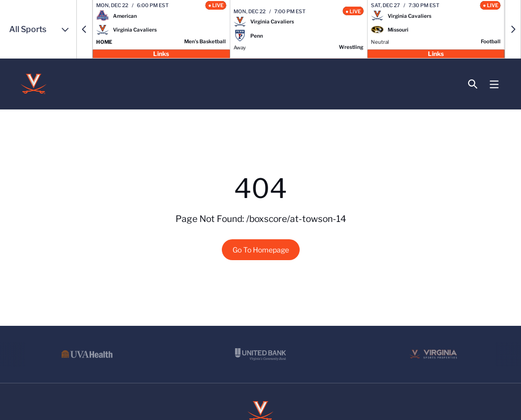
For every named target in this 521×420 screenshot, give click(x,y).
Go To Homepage (261, 250)
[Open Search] (472, 84)
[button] (84, 29)
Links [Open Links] (161, 53)
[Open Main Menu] (494, 85)
